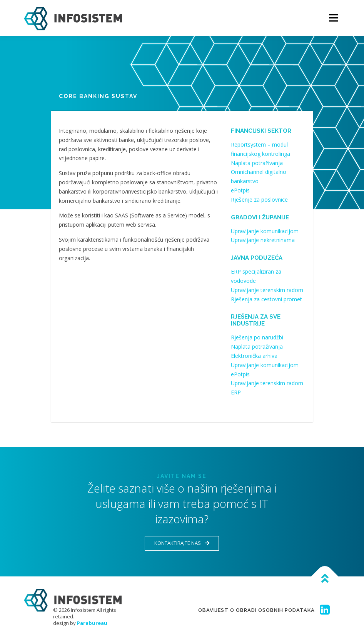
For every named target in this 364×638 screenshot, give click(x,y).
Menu (333, 18)
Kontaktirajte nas (182, 543)
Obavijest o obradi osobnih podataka (256, 610)
